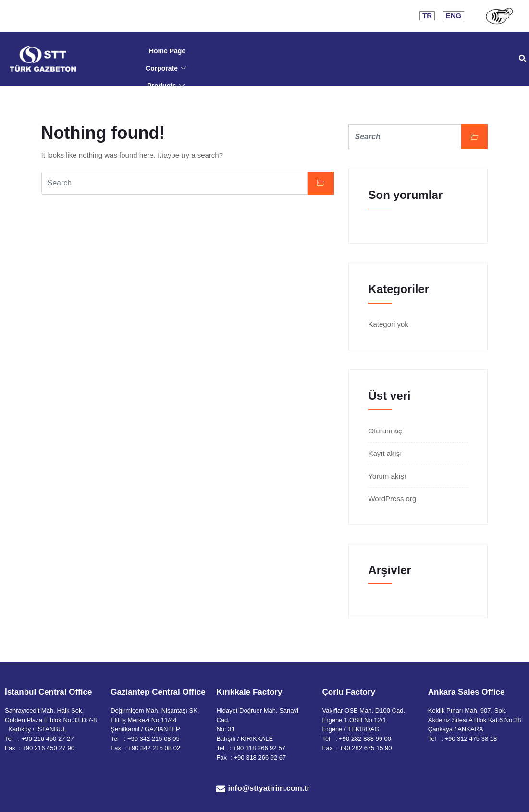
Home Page (167, 51)
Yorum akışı (387, 476)
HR (167, 137)
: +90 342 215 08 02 (152, 748)
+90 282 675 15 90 (366, 748)
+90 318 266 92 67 (260, 757)
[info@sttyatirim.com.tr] (221, 789)
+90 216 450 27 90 (48, 748)
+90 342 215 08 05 (154, 739)
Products (166, 86)
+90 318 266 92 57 (259, 748)
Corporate (166, 68)
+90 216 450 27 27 (48, 739)
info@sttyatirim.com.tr (269, 788)
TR (427, 16)
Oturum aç (385, 431)
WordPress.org (392, 498)
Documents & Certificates (167, 103)
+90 (451, 739)
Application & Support (166, 120)
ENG (454, 16)
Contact (166, 155)
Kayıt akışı (385, 453)
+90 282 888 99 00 (365, 739)
